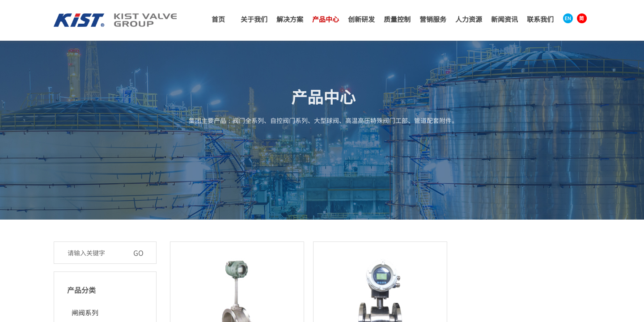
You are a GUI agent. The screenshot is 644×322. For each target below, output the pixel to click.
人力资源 (469, 19)
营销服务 (433, 19)
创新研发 (361, 19)
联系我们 (540, 19)
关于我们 (254, 19)
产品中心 (326, 19)
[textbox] (96, 253)
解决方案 (290, 19)
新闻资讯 (504, 19)
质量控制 (397, 19)
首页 (218, 19)
